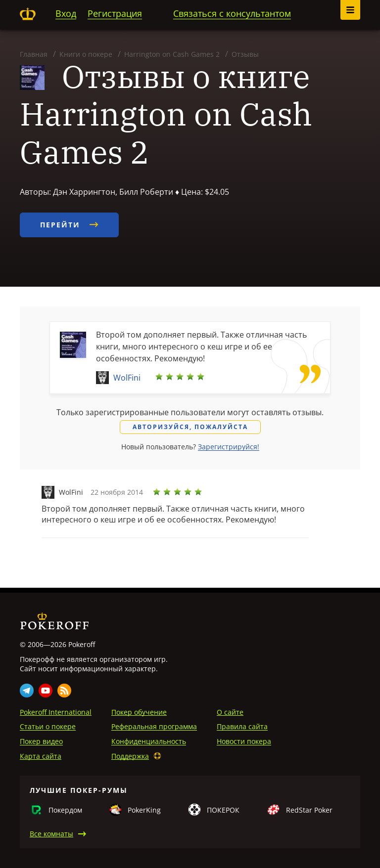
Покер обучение (139, 712)
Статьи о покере (48, 726)
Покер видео (41, 741)
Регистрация (115, 13)
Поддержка (130, 756)
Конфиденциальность (149, 741)
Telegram (27, 691)
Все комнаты (51, 834)
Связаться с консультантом (232, 13)
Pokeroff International (56, 712)
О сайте (230, 712)
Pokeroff (28, 14)
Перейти (69, 225)
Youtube (46, 691)
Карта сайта (41, 756)
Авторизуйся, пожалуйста (190, 427)
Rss (64, 691)
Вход (66, 13)
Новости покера (244, 741)
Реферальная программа (154, 726)
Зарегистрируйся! (229, 447)
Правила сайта (242, 726)
